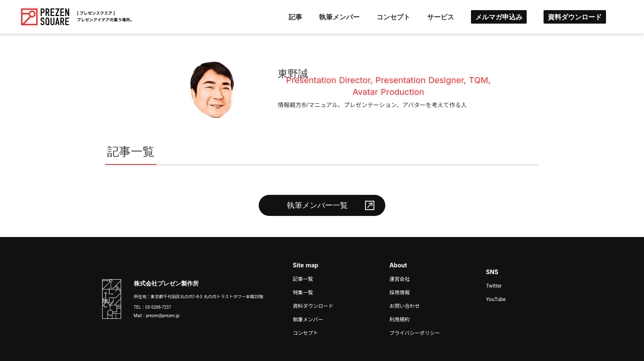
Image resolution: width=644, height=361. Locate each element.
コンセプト (393, 17)
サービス (441, 17)
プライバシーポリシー (415, 333)
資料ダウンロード (575, 17)
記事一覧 (303, 279)
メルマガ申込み (499, 17)
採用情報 (400, 293)
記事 (295, 17)
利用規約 (400, 320)
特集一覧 (303, 293)
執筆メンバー (339, 17)
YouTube (496, 299)
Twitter (494, 286)
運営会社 (400, 279)
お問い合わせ (405, 306)
